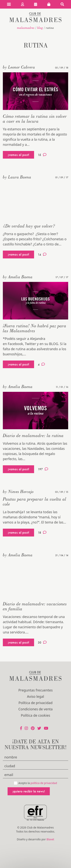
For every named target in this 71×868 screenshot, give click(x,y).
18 (42, 532)
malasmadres (26, 28)
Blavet (50, 839)
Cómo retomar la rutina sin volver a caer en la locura (35, 119)
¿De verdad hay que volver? (29, 226)
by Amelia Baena (18, 277)
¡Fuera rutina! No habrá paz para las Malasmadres (35, 328)
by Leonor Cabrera (19, 67)
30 (42, 642)
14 (42, 254)
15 (42, 155)
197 (43, 469)
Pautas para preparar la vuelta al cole (35, 501)
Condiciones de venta (35, 709)
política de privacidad (44, 783)
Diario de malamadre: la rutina (33, 435)
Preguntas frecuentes (35, 690)
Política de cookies (35, 715)
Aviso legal (35, 696)
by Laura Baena (17, 177)
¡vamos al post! (18, 155)
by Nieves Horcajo (18, 491)
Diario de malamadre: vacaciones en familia (35, 606)
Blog (40, 28)
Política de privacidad (35, 703)
